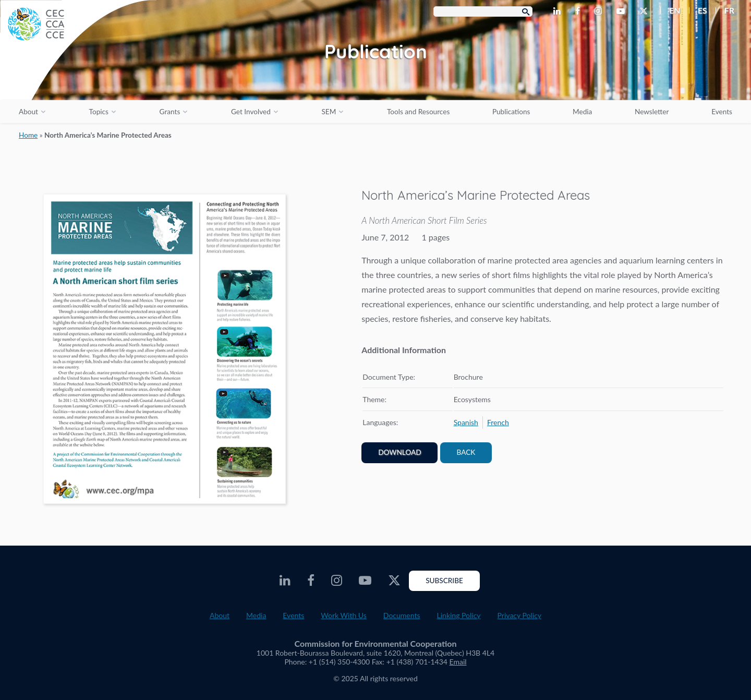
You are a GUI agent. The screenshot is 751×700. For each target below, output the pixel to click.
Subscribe (444, 581)
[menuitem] (670, 10)
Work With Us (344, 615)
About (28, 112)
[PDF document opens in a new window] (165, 351)
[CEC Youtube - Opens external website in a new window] (623, 11)
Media (582, 112)
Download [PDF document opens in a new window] (399, 452)
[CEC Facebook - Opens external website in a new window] (580, 11)
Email (458, 662)
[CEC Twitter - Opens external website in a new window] (646, 11)
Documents (402, 615)
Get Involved (251, 112)
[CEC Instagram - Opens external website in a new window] (600, 11)
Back (466, 452)
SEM (329, 112)
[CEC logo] (78, 78)
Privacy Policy (519, 615)
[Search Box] (483, 11)
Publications (511, 112)
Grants (170, 112)
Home (28, 135)
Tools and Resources (418, 112)
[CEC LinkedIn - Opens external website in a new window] (559, 11)
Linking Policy (459, 615)
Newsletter (652, 112)
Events (722, 112)
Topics (99, 112)
